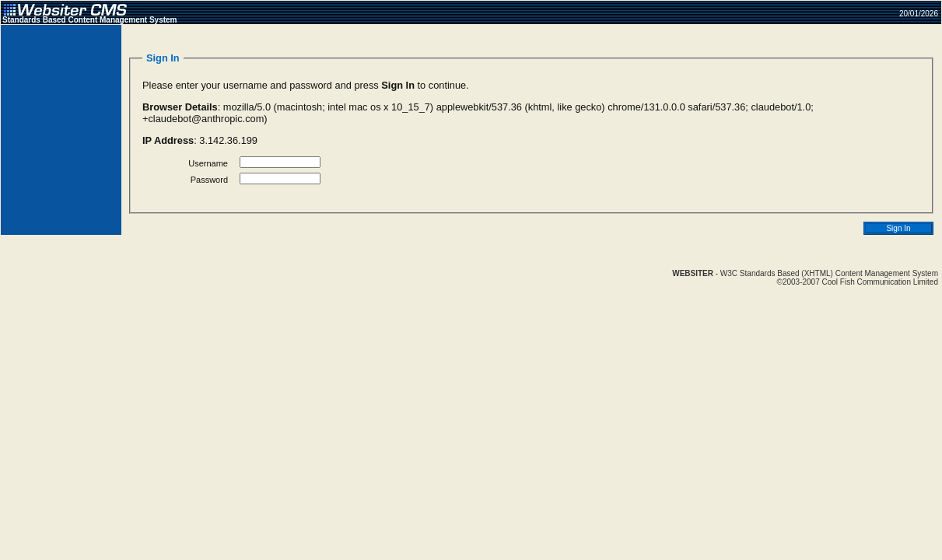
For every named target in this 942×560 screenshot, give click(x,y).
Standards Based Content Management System (90, 20)
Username (208, 163)
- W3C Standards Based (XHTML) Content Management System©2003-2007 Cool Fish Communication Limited (805, 278)
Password (209, 180)
